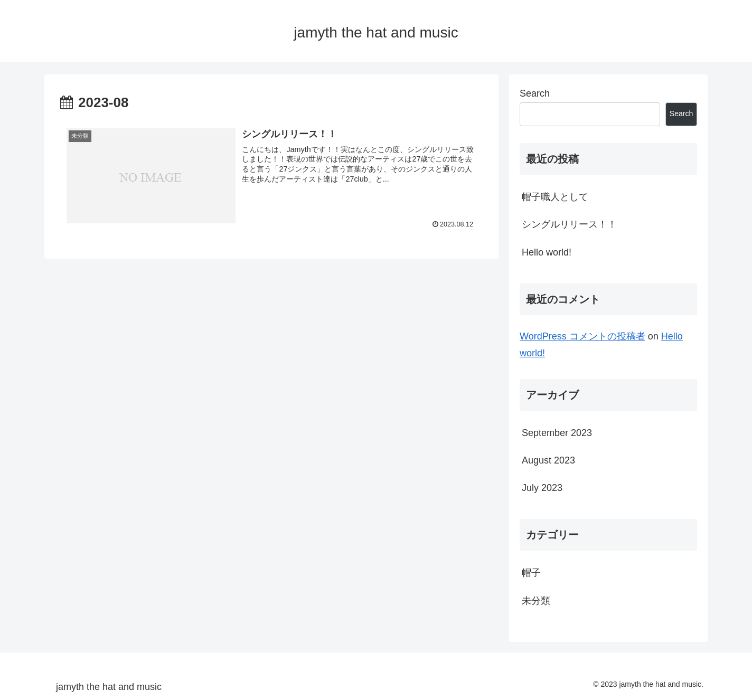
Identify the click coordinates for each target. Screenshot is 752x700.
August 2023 (548, 460)
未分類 (536, 601)
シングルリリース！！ (569, 224)
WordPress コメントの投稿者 (582, 336)
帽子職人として (555, 197)
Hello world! (547, 252)
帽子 (531, 573)
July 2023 (542, 488)
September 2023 (557, 433)
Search (535, 93)
